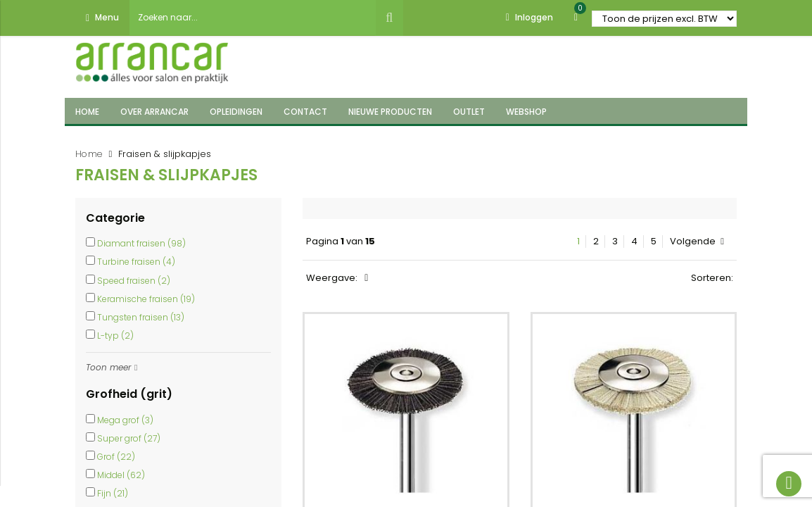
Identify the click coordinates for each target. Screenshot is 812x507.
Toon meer (108, 367)
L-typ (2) (115, 336)
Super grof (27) (129, 438)
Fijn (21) (113, 493)
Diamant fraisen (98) (141, 243)
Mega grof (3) (125, 420)
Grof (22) (116, 457)
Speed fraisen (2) (134, 281)
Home (89, 154)
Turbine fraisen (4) (136, 262)
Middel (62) (121, 475)
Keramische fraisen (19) (146, 299)
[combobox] (253, 18)
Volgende (697, 242)
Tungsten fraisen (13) (141, 317)
